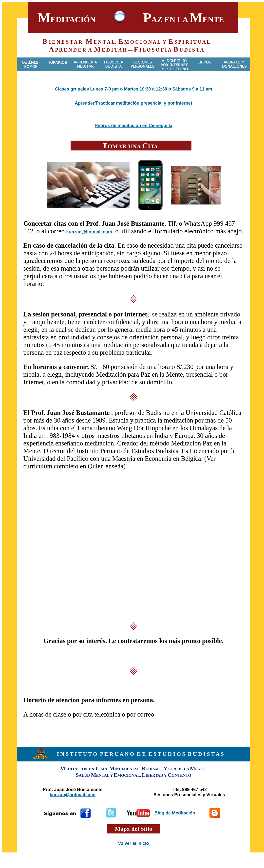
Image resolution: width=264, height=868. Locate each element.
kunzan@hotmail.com (89, 232)
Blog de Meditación (175, 813)
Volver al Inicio (133, 843)
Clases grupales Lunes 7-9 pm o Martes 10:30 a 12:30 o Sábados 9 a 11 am (133, 89)
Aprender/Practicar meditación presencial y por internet (133, 103)
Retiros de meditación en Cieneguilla (133, 126)
